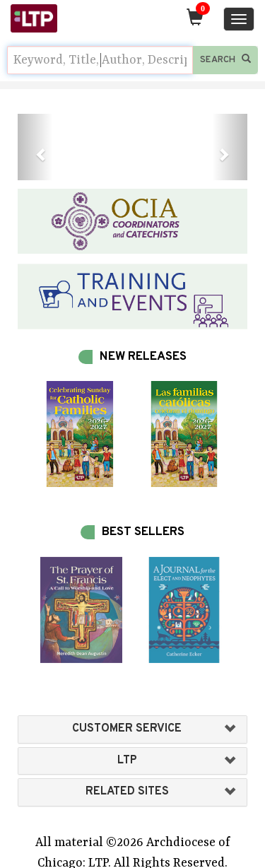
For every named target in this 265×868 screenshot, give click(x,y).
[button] (35, 147)
